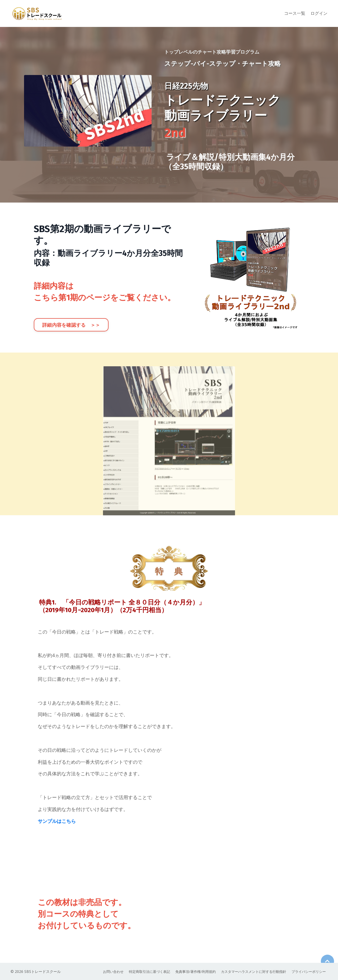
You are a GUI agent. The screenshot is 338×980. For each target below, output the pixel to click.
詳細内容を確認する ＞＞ (71, 325)
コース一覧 (295, 13)
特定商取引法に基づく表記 (139, 972)
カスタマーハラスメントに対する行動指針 (250, 972)
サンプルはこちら (57, 822)
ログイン (319, 13)
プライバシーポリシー (309, 972)
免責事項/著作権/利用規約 (188, 972)
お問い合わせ (100, 972)
